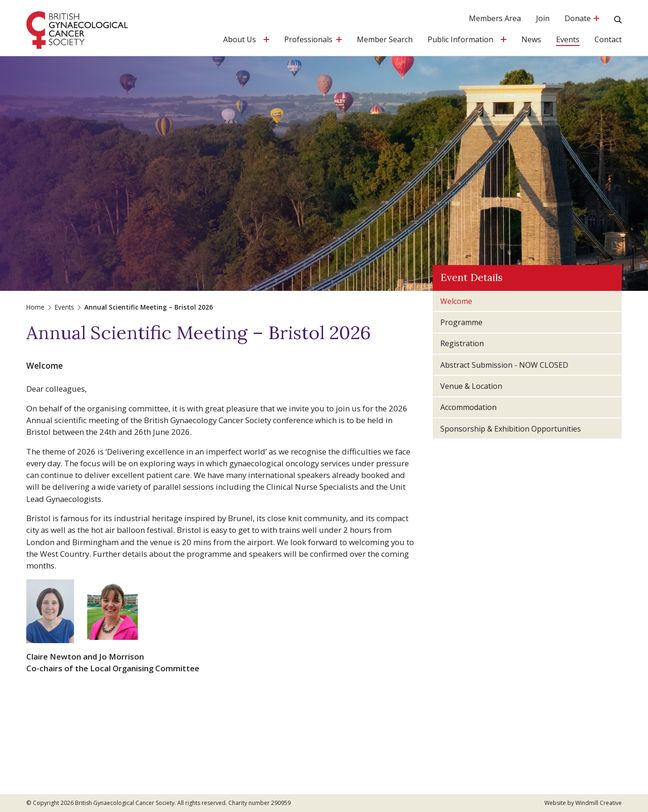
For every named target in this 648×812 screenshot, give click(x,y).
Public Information (460, 40)
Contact (608, 40)
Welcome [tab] (456, 301)
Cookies (243, 757)
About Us (240, 40)
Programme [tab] (461, 322)
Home (35, 307)
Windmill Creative (599, 803)
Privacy (241, 746)
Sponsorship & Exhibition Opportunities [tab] (511, 429)
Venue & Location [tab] (471, 386)
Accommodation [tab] (468, 407)
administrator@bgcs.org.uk (72, 757)
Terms (241, 769)
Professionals (308, 40)
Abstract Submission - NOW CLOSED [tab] (504, 365)
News (531, 40)
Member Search (385, 40)
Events (568, 40)
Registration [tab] (462, 343)
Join (543, 19)
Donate (582, 19)
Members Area (495, 19)
